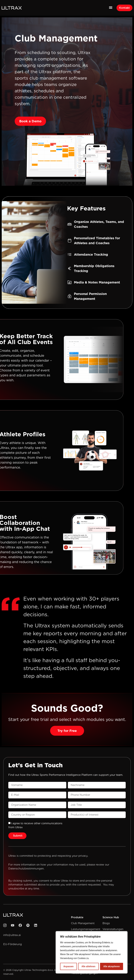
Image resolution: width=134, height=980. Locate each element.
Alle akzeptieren (111, 966)
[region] (92, 952)
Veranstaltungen (113, 929)
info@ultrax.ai (12, 935)
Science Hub (111, 917)
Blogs (106, 923)
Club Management (83, 923)
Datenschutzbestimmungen (26, 869)
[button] (111, 7)
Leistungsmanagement (86, 929)
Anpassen (68, 966)
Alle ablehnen (88, 966)
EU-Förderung (13, 944)
